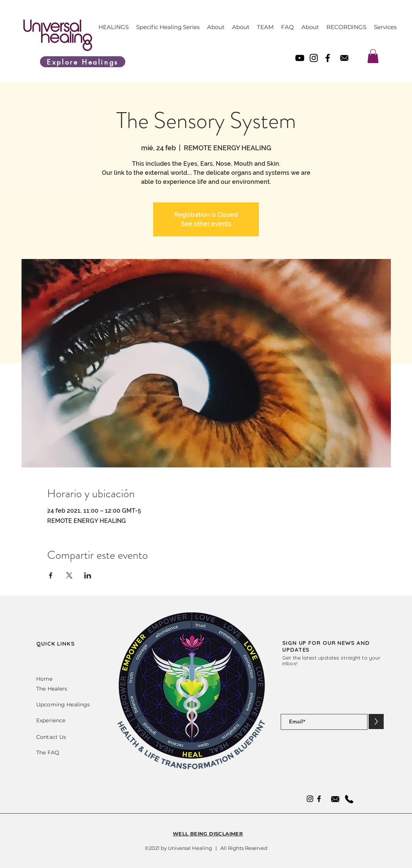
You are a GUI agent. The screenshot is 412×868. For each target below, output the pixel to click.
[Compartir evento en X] (69, 575)
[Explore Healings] (83, 62)
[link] (373, 56)
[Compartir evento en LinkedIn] (88, 575)
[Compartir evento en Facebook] (51, 575)
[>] (376, 722)
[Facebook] (328, 58)
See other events (206, 224)
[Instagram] (314, 58)
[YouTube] (300, 58)
